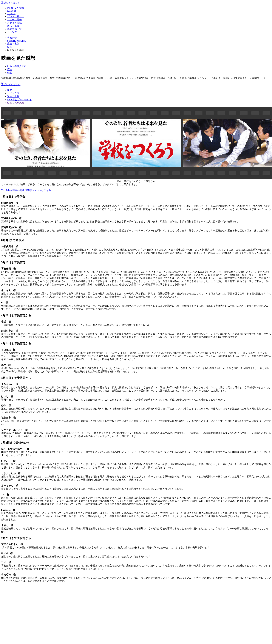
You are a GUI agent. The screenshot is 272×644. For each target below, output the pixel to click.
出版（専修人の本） (18, 66)
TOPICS (11, 13)
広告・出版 (13, 26)
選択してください (11, 3)
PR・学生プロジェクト (20, 100)
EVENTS (12, 11)
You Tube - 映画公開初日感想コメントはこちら (26, 190)
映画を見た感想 (16, 103)
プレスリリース (16, 16)
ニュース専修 (14, 20)
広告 (10, 69)
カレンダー (13, 32)
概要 (10, 90)
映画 (10, 47)
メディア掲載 (14, 23)
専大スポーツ (14, 29)
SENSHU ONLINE (17, 41)
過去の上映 (13, 96)
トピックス (13, 93)
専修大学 (12, 38)
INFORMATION (15, 8)
